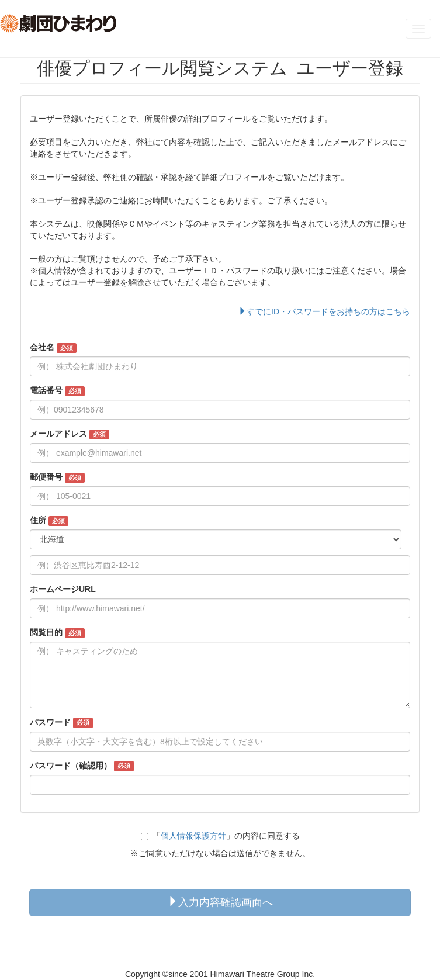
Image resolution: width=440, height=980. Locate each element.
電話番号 (57, 391)
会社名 (53, 348)
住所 (49, 521)
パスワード (61, 723)
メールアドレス (70, 434)
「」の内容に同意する (220, 836)
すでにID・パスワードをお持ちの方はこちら (324, 311)
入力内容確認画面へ (220, 902)
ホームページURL (63, 589)
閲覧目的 (57, 633)
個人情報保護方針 (193, 836)
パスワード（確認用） (82, 766)
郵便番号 (57, 477)
